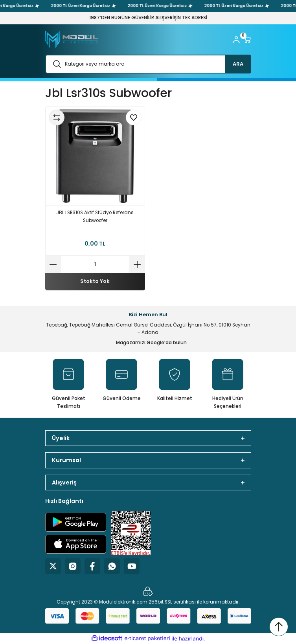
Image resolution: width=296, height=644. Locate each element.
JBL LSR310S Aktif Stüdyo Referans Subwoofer (95, 217)
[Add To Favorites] (134, 117)
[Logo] (72, 39)
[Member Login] (236, 40)
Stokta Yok (95, 281)
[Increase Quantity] (137, 264)
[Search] (148, 64)
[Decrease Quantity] (53, 264)
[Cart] (247, 40)
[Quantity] (95, 264)
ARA (238, 64)
